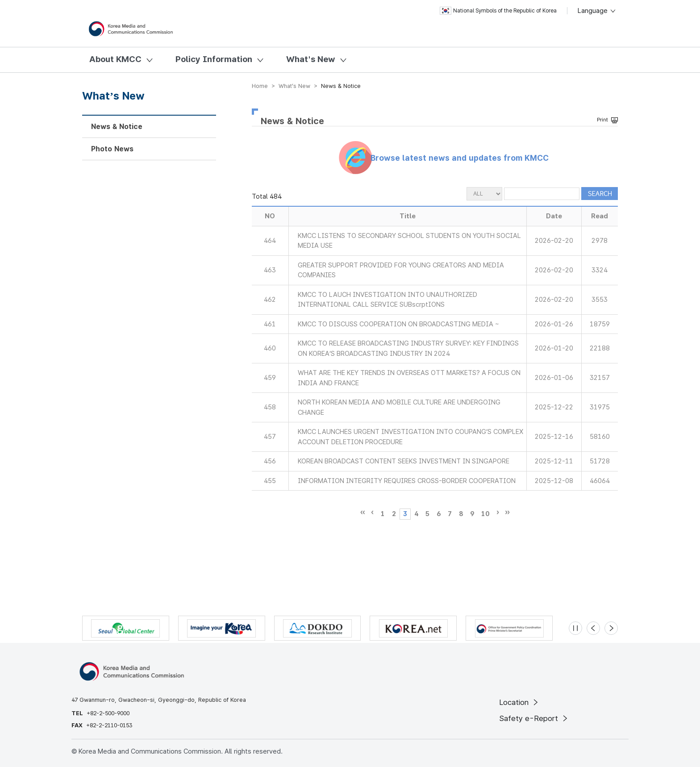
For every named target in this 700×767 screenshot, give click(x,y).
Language (597, 11)
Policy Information (214, 59)
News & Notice (117, 127)
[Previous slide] (593, 628)
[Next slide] (611, 628)
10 (485, 514)
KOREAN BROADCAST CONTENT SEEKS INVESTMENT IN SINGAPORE (404, 461)
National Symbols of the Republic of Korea (498, 11)
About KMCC (115, 59)
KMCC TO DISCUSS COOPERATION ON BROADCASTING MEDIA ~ (398, 324)
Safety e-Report (534, 718)
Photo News (112, 149)
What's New (311, 59)
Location (519, 702)
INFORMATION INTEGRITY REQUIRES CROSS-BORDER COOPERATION (407, 481)
